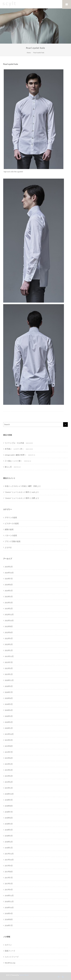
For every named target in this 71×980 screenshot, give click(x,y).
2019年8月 (9, 746)
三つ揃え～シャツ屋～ (13, 461)
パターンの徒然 (11, 535)
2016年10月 (9, 908)
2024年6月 (9, 585)
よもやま (8, 547)
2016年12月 (9, 896)
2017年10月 (9, 860)
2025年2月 (9, 567)
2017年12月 (9, 854)
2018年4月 (9, 830)
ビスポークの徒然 (12, 523)
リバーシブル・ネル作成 (14, 443)
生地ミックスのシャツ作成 (15, 486)
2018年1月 (9, 848)
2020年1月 (9, 728)
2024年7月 (9, 579)
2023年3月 (9, 603)
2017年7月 (9, 878)
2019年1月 (9, 788)
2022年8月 (9, 626)
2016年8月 (9, 919)
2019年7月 (9, 752)
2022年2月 (9, 644)
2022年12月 (9, 615)
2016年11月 (9, 902)
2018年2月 (9, 842)
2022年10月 (9, 620)
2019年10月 (9, 734)
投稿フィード (10, 951)
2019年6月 (9, 758)
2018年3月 (9, 836)
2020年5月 (9, 704)
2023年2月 (9, 609)
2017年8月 (9, 872)
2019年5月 (9, 764)
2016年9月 (9, 913)
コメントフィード (12, 957)
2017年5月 (9, 884)
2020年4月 (9, 710)
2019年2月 (9, 782)
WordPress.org (10, 963)
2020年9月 (9, 686)
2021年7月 (9, 662)
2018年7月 (9, 812)
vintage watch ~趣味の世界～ (16, 455)
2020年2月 (9, 722)
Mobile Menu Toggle (67, 4)
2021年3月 (9, 668)
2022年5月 (9, 638)
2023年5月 (9, 597)
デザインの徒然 (11, 518)
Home (29, 53)
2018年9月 (9, 800)
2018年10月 (9, 794)
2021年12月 (9, 656)
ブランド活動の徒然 (13, 541)
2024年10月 (9, 573)
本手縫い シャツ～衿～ (14, 449)
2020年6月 (9, 698)
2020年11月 (9, 680)
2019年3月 (9, 776)
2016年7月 (9, 925)
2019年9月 (9, 740)
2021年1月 (9, 674)
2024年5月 (9, 591)
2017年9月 (9, 866)
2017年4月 (9, 890)
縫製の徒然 (9, 529)
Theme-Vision (24, 975)
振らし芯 (8, 467)
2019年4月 (9, 770)
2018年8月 (9, 806)
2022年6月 (9, 632)
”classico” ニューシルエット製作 (17, 492)
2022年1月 (9, 650)
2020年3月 (9, 716)
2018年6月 (9, 818)
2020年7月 (9, 692)
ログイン (8, 945)
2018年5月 (9, 824)
